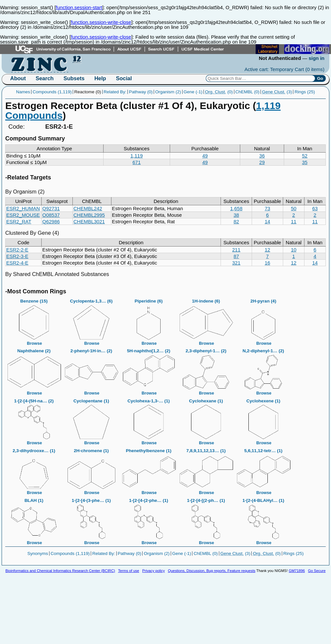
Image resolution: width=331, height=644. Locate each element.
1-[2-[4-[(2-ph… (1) (206, 520)
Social (124, 78)
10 (294, 250)
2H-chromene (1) (91, 470)
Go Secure (317, 571)
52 (305, 156)
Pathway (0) (141, 92)
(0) (219, 92)
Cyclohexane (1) (206, 420)
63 (315, 208)
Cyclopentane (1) (91, 420)
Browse (34, 343)
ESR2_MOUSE (23, 215)
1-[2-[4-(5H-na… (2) (34, 420)
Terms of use (128, 571)
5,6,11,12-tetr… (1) (263, 470)
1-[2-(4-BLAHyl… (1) (263, 520)
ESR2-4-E (17, 263)
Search (45, 78)
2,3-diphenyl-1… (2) (206, 370)
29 (262, 162)
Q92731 (51, 208)
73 (268, 208)
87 (236, 256)
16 (268, 263)
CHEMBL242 (88, 208)
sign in (317, 58)
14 (268, 221)
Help (100, 78)
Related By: (115, 92)
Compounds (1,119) (52, 92)
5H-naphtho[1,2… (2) (149, 370)
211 (236, 250)
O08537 (51, 215)
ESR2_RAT (19, 221)
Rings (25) (305, 92)
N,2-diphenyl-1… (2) (263, 370)
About (18, 78)
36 (262, 156)
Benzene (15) (34, 320)
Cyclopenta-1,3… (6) (91, 320)
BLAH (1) (34, 520)
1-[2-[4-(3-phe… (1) (91, 520)
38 (236, 215)
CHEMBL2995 (89, 215)
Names (23, 92)
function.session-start (79, 7)
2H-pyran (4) (263, 320)
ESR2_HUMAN (23, 208)
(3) (277, 92)
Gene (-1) (193, 92)
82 (236, 221)
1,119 (137, 156)
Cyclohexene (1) (263, 420)
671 (136, 162)
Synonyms (38, 553)
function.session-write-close (101, 22)
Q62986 (51, 221)
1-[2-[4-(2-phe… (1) (149, 520)
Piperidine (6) (149, 320)
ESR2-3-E (17, 256)
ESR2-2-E (17, 250)
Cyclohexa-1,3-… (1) (149, 420)
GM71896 (297, 571)
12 (268, 250)
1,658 (236, 208)
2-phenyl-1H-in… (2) (91, 370)
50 (294, 208)
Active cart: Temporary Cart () (284, 69)
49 (205, 156)
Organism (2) (168, 92)
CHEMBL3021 (89, 221)
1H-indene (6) (206, 320)
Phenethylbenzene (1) (149, 470)
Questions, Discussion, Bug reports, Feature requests (212, 571)
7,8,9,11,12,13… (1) (206, 470)
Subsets (74, 78)
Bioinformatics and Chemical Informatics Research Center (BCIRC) (60, 571)
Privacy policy (154, 571)
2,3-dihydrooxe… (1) (34, 470)
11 (294, 221)
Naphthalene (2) (34, 370)
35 (305, 162)
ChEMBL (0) (247, 92)
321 (236, 263)
